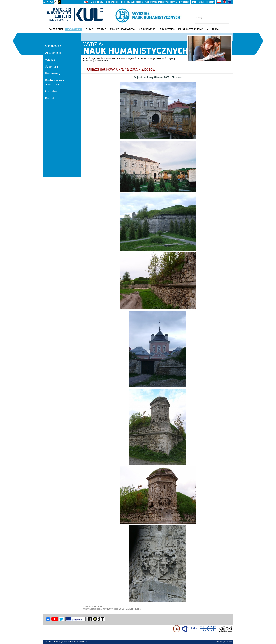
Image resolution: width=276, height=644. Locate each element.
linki (194, 2)
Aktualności (53, 53)
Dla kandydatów (123, 30)
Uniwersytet (54, 30)
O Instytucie (53, 46)
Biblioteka (167, 30)
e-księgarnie (112, 2)
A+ (51, 2)
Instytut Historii (157, 58)
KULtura (213, 30)
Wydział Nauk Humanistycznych (119, 58)
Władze (50, 60)
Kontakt (51, 98)
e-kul (201, 2)
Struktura (142, 58)
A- (44, 2)
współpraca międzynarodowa (161, 2)
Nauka (88, 30)
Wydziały (73, 30)
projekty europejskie (132, 2)
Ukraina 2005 (102, 61)
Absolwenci (147, 30)
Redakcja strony (224, 642)
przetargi (184, 2)
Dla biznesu (97, 2)
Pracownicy (53, 74)
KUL (85, 58)
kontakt (210, 2)
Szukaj (198, 17)
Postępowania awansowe (55, 82)
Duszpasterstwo (191, 30)
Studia (102, 30)
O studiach (52, 91)
